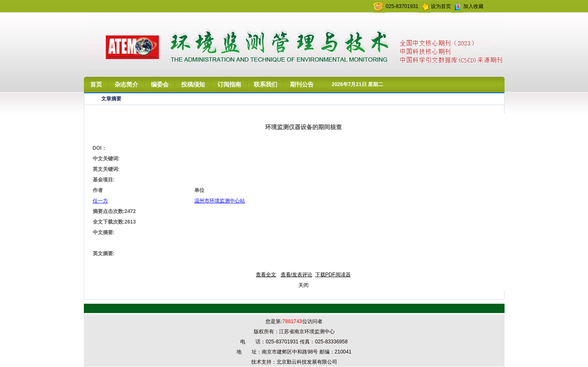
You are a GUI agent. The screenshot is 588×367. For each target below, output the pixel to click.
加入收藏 (473, 6)
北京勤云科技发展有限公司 (307, 362)
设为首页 (441, 6)
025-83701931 (402, 6)
